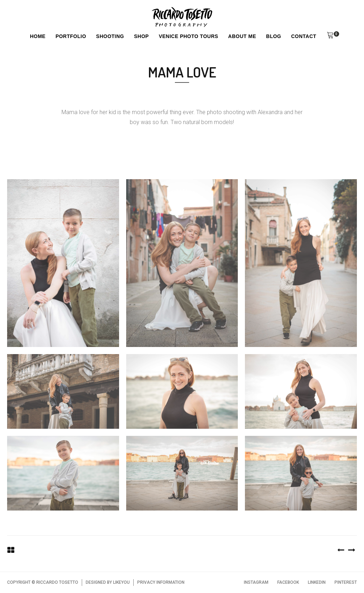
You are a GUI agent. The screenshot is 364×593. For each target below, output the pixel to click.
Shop (141, 36)
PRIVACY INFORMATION (161, 582)
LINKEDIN (317, 582)
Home (38, 36)
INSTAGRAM (256, 582)
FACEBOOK (288, 582)
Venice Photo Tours (189, 36)
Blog (274, 36)
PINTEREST (346, 582)
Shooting (110, 36)
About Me (242, 36)
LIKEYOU (121, 582)
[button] (330, 36)
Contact (304, 36)
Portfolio (71, 36)
